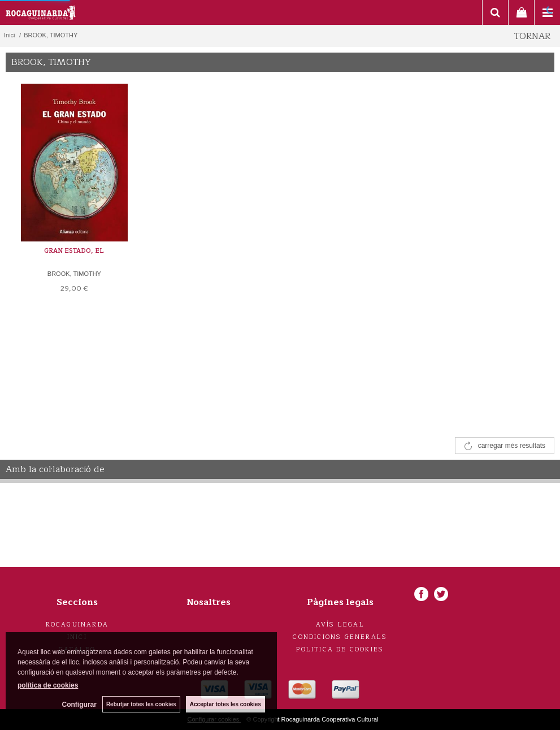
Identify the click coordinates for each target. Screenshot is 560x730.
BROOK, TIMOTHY (74, 274)
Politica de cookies (340, 649)
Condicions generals (340, 637)
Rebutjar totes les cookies (141, 704)
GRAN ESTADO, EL (74, 251)
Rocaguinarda (77, 625)
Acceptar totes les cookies (225, 704)
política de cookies (48, 685)
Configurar (79, 705)
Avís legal (340, 625)
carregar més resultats (512, 446)
